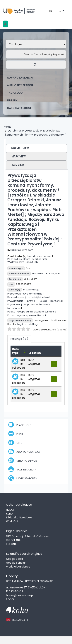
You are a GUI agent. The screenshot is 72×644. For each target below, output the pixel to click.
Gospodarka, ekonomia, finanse (37, 312)
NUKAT (10, 510)
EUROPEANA (13, 540)
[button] (51, 11)
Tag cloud (15, 93)
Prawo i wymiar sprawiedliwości (27, 315)
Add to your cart (25, 451)
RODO (10, 599)
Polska (11, 312)
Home (8, 127)
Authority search (20, 85)
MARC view (19, 157)
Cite (15, 442)
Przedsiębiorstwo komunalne (25, 294)
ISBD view (18, 165)
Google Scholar (16, 563)
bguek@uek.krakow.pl (20, 595)
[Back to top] (59, 632)
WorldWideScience (18, 567)
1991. (58, 273)
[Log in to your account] (5, 24)
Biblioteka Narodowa (19, 517)
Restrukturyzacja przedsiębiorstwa (28, 297)
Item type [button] (15, 351)
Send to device (23, 460)
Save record (21, 469)
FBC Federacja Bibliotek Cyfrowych (28, 536)
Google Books (15, 559)
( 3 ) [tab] (19, 339)
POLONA (11, 544)
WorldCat (12, 521)
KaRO (10, 514)
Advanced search (20, 78)
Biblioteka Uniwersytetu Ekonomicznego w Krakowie (19, 11)
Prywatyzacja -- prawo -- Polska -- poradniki (35, 301)
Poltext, (50, 273)
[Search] (36, 65)
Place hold (20, 425)
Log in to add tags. (28, 324)
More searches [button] (23, 478)
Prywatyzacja (31, 290)
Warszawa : (39, 273)
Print (16, 434)
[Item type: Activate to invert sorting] (19, 351)
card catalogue (19, 108)
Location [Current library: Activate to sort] (35, 353)
